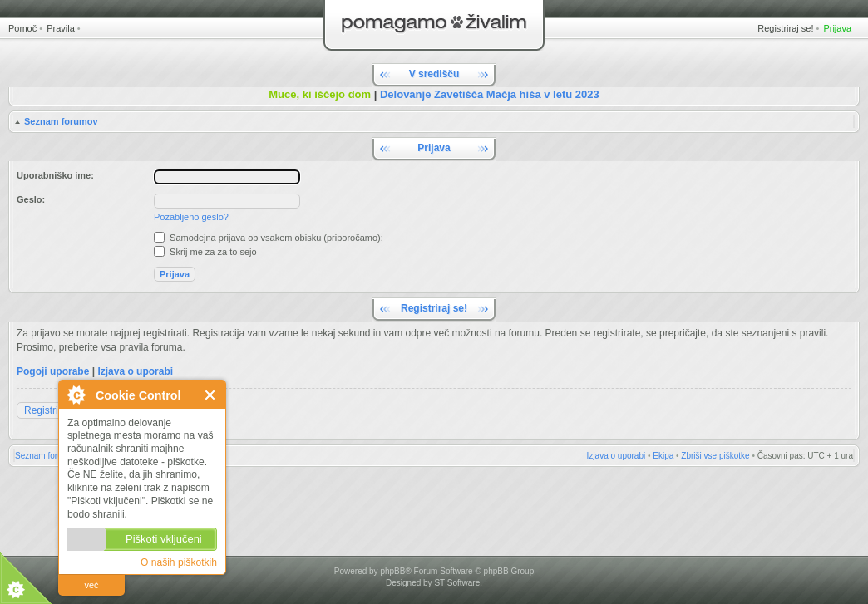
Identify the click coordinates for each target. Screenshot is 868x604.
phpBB (392, 571)
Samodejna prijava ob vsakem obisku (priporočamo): (269, 238)
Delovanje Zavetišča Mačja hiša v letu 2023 (490, 94)
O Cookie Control (76, 395)
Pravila (61, 28)
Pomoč (22, 28)
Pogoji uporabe (53, 371)
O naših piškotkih (179, 562)
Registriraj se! (785, 28)
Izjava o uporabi (135, 371)
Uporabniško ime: (55, 175)
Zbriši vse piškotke (715, 456)
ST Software (457, 583)
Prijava (837, 28)
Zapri (211, 395)
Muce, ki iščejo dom (320, 94)
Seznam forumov (61, 121)
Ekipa (663, 456)
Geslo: (31, 199)
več (91, 585)
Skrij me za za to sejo (205, 252)
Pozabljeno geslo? (191, 217)
